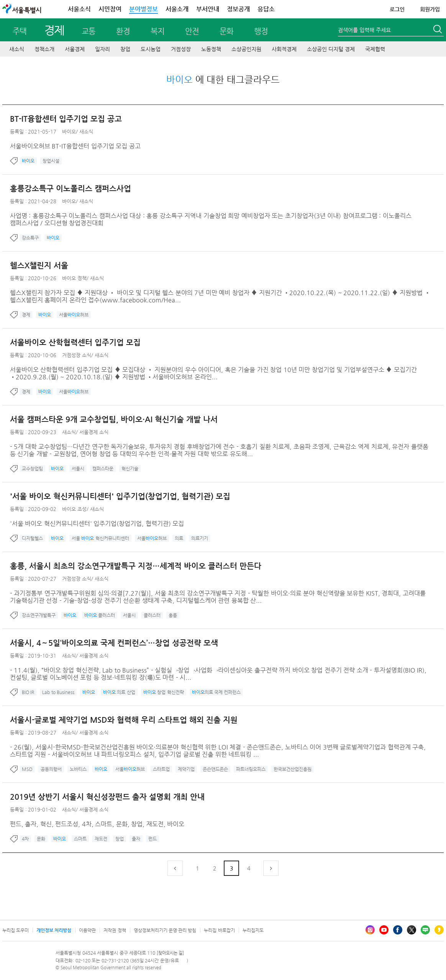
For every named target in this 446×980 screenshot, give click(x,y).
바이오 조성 (74, 509)
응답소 (266, 9)
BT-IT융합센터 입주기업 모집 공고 (66, 119)
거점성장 (181, 49)
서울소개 (177, 9)
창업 (125, 49)
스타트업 (161, 769)
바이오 (69, 131)
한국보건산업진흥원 (293, 769)
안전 (192, 31)
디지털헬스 (32, 538)
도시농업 (151, 49)
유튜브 (384, 930)
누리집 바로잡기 (219, 930)
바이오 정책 (74, 278)
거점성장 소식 (77, 355)
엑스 (412, 930)
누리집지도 (253, 930)
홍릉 (173, 615)
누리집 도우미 (16, 930)
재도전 (101, 839)
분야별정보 (143, 9)
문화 (226, 31)
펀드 (152, 839)
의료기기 (200, 538)
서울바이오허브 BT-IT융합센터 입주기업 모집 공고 (75, 146)
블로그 (425, 930)
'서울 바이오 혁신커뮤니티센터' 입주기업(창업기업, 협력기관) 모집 (120, 496)
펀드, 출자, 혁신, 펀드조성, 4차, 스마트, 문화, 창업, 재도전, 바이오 (97, 824)
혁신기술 (130, 469)
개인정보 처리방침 (54, 930)
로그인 (397, 9)
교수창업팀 (32, 469)
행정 (261, 31)
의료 (179, 538)
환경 (123, 31)
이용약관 (87, 930)
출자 (136, 839)
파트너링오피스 (251, 769)
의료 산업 (119, 692)
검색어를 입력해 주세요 (364, 30)
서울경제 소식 (94, 432)
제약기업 (186, 769)
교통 (89, 31)
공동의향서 (51, 769)
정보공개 (238, 9)
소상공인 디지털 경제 (331, 49)
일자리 (102, 49)
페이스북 (398, 930)
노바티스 (78, 769)
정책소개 (44, 49)
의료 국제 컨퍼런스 (216, 692)
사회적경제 (284, 49)
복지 (157, 31)
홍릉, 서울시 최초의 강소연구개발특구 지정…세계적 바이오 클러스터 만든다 (136, 566)
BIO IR (28, 692)
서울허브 (74, 315)
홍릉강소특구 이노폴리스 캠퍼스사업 (71, 189)
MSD (27, 769)
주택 (20, 31)
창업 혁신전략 (164, 692)
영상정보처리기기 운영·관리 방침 (165, 930)
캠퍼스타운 (103, 469)
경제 (54, 30)
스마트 (80, 839)
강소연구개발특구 (39, 615)
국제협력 (375, 49)
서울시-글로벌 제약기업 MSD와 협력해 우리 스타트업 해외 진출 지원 (124, 720)
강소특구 (30, 238)
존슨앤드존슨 (215, 769)
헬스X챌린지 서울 (39, 265)
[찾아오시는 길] (170, 953)
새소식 (17, 49)
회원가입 (430, 9)
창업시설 (51, 161)
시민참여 (110, 9)
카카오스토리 (439, 930)
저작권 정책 (115, 930)
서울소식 (79, 9)
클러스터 (100, 615)
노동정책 (211, 49)
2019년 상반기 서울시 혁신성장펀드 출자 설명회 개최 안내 (107, 797)
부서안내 (208, 9)
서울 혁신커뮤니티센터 (100, 538)
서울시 (78, 469)
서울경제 (75, 49)
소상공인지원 (246, 49)
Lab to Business (58, 692)
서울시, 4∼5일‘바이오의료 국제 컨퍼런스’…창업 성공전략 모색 (114, 643)
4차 (25, 839)
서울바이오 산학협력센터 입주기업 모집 (75, 342)
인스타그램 (370, 930)
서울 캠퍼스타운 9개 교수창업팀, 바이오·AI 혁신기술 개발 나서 (114, 419)
